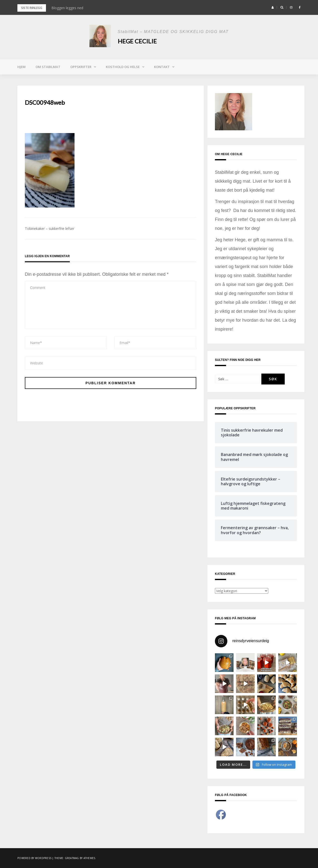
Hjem (21, 67)
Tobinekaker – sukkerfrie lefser (50, 228)
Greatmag (72, 858)
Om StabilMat (48, 67)
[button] (273, 7)
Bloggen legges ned (67, 8)
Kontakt (162, 67)
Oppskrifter (81, 67)
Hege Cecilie (137, 41)
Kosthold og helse (123, 67)
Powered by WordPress (34, 858)
